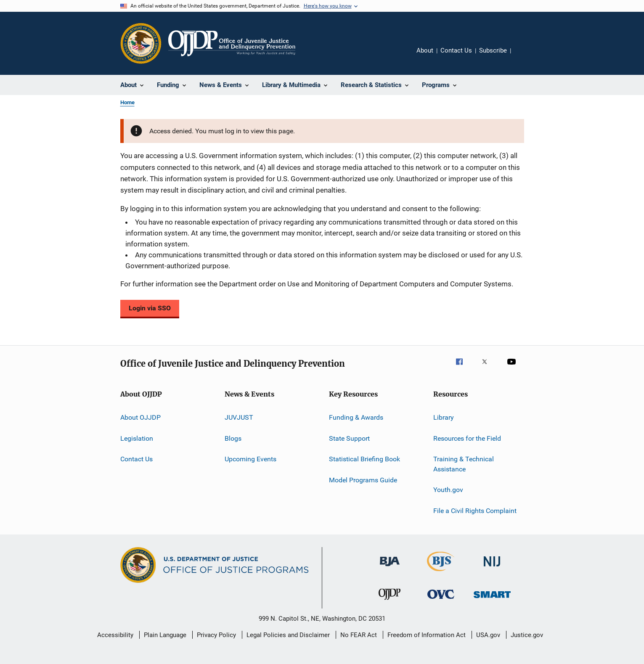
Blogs (233, 438)
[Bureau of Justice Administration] (390, 568)
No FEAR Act (359, 635)
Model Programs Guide (363, 480)
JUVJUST (239, 417)
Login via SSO (150, 308)
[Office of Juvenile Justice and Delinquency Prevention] (390, 601)
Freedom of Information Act (427, 635)
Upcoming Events (250, 459)
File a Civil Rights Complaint (475, 510)
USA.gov (488, 635)
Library (444, 417)
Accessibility (115, 635)
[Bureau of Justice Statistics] (441, 573)
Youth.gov (448, 490)
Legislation (137, 438)
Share (524, 56)
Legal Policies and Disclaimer (288, 635)
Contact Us (456, 50)
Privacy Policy (216, 635)
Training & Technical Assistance (464, 464)
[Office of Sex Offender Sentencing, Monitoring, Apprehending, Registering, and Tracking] (492, 599)
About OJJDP (140, 417)
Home (127, 102)
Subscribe (493, 50)
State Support (349, 438)
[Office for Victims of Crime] (441, 600)
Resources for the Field (467, 438)
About (425, 50)
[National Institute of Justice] (492, 568)
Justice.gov (527, 635)
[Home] (232, 43)
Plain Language (165, 635)
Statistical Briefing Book (364, 459)
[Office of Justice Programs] (141, 43)
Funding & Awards (356, 417)
